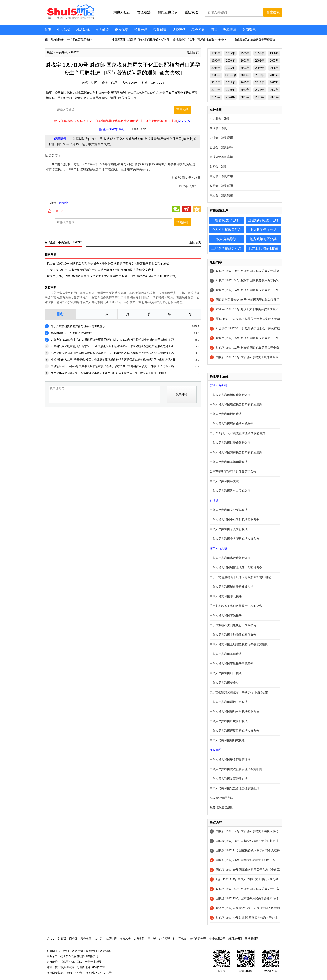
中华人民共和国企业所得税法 (229, 510)
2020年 (245, 90)
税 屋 (94, 83)
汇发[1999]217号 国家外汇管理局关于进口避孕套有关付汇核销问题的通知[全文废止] (101, 270)
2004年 (216, 68)
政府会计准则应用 (221, 176)
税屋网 (51, 951)
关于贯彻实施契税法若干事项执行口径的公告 (239, 692)
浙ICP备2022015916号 (99, 973)
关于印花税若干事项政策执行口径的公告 (236, 606)
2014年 (230, 83)
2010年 (245, 75)
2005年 (230, 68)
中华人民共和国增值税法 (226, 414)
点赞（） (59, 211)
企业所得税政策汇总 (263, 220)
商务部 (73, 939)
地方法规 (83, 30)
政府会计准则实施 (221, 195)
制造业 (64, 203)
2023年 (216, 97)
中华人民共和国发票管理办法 (229, 779)
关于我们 (63, 951)
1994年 (216, 53)
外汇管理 (164, 939)
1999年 (216, 61)
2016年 (260, 83)
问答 (214, 30)
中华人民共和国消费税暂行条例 (230, 443)
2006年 (245, 68)
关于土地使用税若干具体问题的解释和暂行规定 (240, 577)
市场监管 (111, 939)
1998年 (274, 53)
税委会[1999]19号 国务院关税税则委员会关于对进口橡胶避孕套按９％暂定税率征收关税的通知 (108, 264)
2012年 (274, 75)
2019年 (230, 90)
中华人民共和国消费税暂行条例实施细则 (236, 452)
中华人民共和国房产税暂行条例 (230, 558)
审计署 (152, 939)
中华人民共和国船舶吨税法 (227, 740)
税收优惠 (121, 30)
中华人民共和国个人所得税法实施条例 (234, 539)
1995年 (230, 53)
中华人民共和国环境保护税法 (229, 721)
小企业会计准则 (220, 119)
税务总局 (86, 939)
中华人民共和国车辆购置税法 (229, 462)
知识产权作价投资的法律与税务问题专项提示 (78, 326)
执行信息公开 (198, 939)
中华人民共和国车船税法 (226, 654)
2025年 (245, 97)
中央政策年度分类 (263, 230)
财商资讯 (249, 30)
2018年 (216, 90)
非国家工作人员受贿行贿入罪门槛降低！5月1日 (140, 40)
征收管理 (215, 750)
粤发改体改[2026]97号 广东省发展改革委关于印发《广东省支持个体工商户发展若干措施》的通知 (109, 373)
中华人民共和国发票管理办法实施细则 (234, 788)
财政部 (62, 939)
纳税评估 (179, 30)
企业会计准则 (218, 128)
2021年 (260, 90)
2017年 (274, 83)
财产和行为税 (218, 548)
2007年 (260, 68)
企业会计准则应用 (221, 138)
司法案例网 (252, 939)
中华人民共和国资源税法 (226, 616)
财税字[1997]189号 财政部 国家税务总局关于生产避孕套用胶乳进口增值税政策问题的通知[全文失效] (111, 276)
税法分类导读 (226, 239)
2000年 (230, 61)
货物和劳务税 (218, 385)
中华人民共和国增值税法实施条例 (231, 424)
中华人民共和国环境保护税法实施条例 (234, 731)
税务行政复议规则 (221, 808)
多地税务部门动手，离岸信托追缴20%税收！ (200, 40)
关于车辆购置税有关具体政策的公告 (233, 472)
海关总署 (125, 939)
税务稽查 (160, 30)
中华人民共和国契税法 (224, 683)
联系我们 (91, 951)
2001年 (245, 61)
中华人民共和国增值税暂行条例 (230, 395)
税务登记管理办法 (221, 798)
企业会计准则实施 (221, 157)
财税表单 (230, 30)
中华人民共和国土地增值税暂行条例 (233, 635)
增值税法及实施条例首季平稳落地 (255, 40)
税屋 (50, 52)
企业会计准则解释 (221, 147)
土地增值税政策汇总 (226, 248)
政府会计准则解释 (221, 186)
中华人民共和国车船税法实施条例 (231, 664)
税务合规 (141, 30)
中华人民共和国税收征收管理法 (230, 760)
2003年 (274, 61)
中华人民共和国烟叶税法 (226, 673)
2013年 (216, 83)
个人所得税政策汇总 (226, 230)
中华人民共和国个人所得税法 (229, 529)
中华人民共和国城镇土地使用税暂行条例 (236, 568)
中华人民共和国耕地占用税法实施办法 (234, 712)
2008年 (274, 68)
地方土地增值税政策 (263, 248)
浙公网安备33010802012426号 (64, 973)
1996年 (245, 53)
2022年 (274, 90)
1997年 (75, 52)
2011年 (260, 75)
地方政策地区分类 (263, 239)
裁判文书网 (235, 939)
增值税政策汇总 (226, 220)
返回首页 (193, 52)
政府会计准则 (218, 167)
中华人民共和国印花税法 (226, 596)
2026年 (260, 97)
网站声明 (77, 951)
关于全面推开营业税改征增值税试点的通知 (237, 433)
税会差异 (198, 30)
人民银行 (139, 939)
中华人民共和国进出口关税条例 (230, 491)
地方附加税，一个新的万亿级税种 (71, 40)
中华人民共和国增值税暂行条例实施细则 (236, 404)
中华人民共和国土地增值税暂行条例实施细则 (239, 644)
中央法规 (64, 30)
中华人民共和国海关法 (224, 481)
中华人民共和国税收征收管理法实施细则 (236, 769)
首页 (48, 30)
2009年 (216, 75)
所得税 (214, 500)
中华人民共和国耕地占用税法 (229, 702)
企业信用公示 (217, 939)
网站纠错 (105, 951)
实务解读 (102, 30)
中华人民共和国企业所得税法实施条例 (234, 520)
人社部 (99, 939)
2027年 (274, 97)
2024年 (230, 97)
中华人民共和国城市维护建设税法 (231, 587)
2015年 (245, 83)
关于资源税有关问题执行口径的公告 (233, 625)
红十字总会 (180, 939)
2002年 (260, 61)
